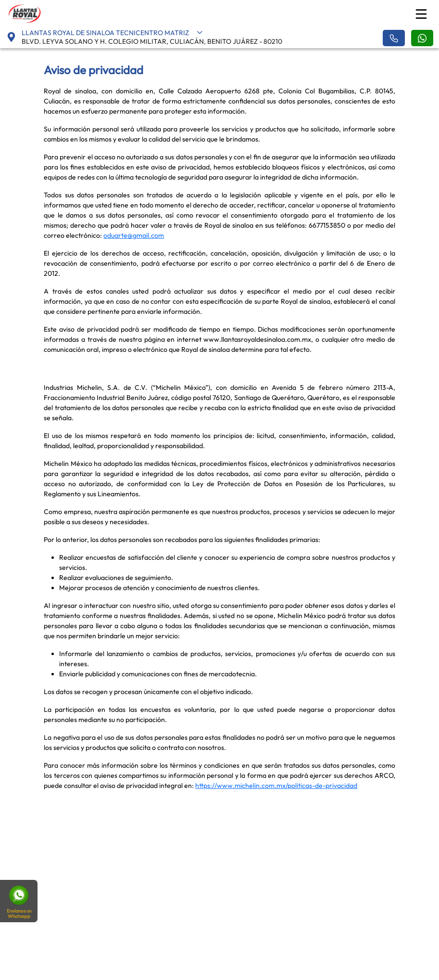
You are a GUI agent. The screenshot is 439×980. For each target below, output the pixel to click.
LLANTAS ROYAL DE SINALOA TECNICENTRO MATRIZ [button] (112, 33)
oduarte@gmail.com (134, 235)
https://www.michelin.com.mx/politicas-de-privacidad (276, 786)
